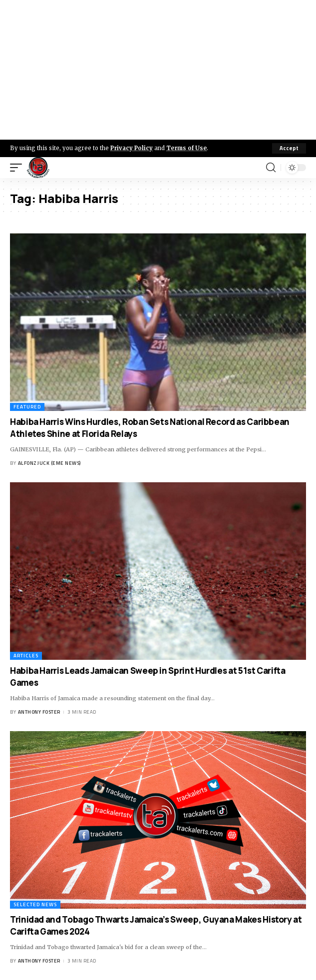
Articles (26, 656)
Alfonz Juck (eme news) (49, 463)
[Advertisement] (158, 70)
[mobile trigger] (18, 168)
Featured (27, 407)
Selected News (35, 904)
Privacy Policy (132, 148)
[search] (271, 168)
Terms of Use (186, 148)
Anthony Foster (39, 712)
